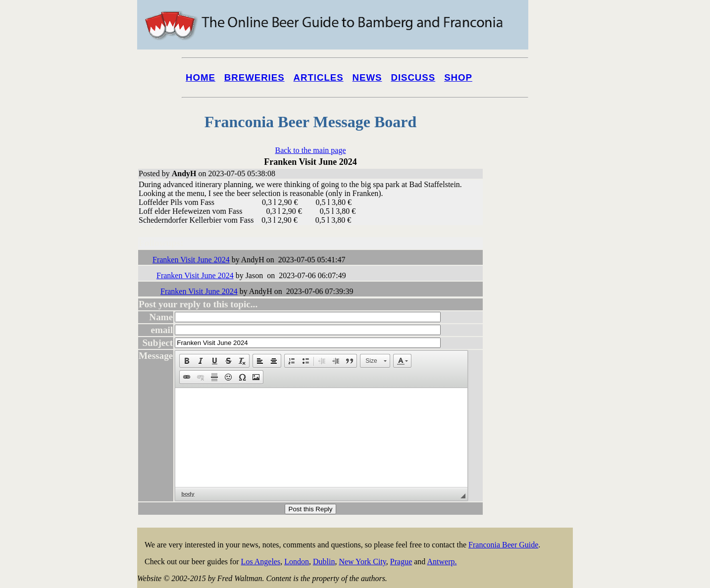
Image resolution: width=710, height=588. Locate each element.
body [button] (188, 494)
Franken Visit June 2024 (191, 260)
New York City (362, 562)
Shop (458, 77)
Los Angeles (261, 562)
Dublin (324, 562)
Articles (319, 77)
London (297, 562)
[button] (187, 361)
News (367, 77)
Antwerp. (442, 562)
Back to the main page (310, 150)
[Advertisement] (533, 377)
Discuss (413, 77)
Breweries (254, 77)
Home (201, 77)
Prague (401, 562)
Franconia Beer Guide (503, 545)
